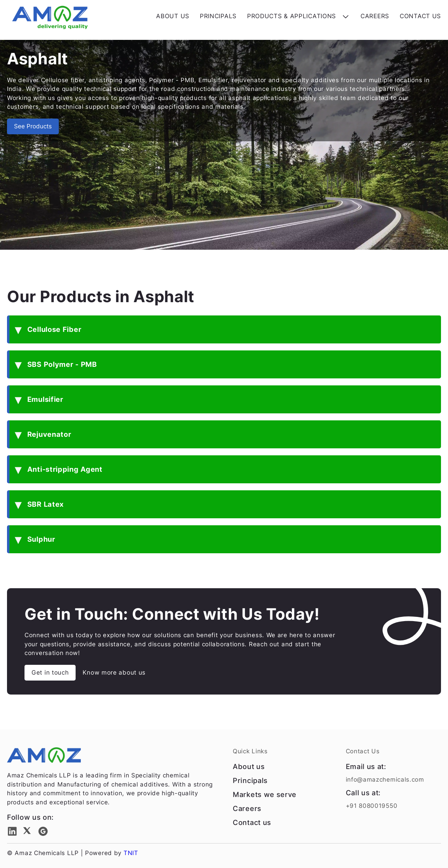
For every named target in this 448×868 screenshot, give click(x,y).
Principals (250, 781)
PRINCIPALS (218, 16)
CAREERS (375, 16)
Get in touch (50, 673)
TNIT (131, 853)
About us (249, 767)
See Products (33, 126)
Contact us (252, 823)
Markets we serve (265, 795)
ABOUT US (173, 16)
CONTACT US (420, 16)
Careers (247, 809)
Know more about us (114, 673)
